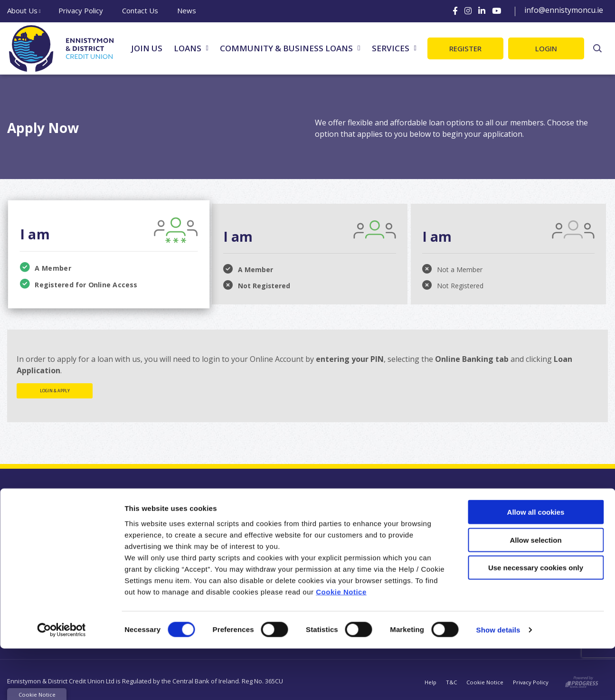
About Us (22, 10)
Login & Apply (55, 390)
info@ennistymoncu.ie (564, 10)
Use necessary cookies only (536, 619)
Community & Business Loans (286, 48)
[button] (597, 48)
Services (391, 48)
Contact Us (140, 10)
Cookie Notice (341, 643)
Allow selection (535, 591)
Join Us (147, 48)
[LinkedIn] (482, 11)
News (187, 10)
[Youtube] (497, 11)
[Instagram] (468, 11)
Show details (498, 681)
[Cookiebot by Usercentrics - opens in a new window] (61, 681)
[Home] (59, 49)
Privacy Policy (81, 10)
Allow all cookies (536, 563)
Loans (188, 48)
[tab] (107, 253)
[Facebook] (455, 11)
